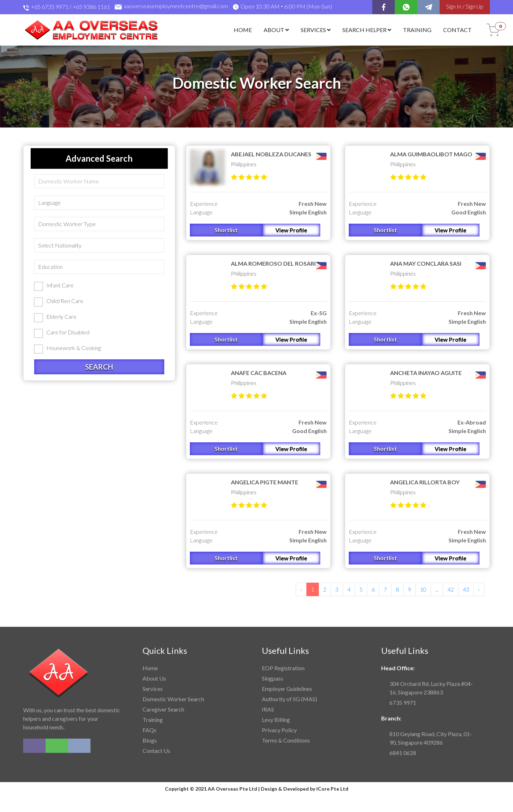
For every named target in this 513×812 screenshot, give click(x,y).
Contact (457, 30)
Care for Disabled (62, 333)
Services (316, 30)
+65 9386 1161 (91, 7)
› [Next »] (479, 589)
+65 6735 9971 (50, 7)
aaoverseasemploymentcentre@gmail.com (171, 7)
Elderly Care (55, 317)
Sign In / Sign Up (465, 6)
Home (243, 30)
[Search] (99, 181)
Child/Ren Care (59, 301)
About (276, 30)
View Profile (291, 230)
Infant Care (54, 286)
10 (423, 589)
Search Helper (367, 30)
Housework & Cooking (67, 348)
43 (466, 589)
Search (99, 367)
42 (451, 589)
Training (417, 30)
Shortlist (226, 230)
